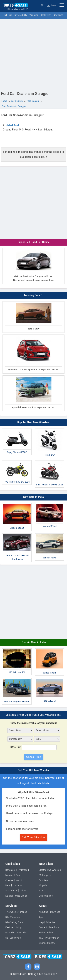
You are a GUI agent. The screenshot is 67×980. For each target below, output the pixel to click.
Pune (18, 875)
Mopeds (43, 885)
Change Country (47, 943)
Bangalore (10, 870)
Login (51, 5)
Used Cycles (21, 896)
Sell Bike (8, 15)
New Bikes (58, 15)
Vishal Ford (12, 126)
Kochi (19, 880)
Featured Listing (13, 927)
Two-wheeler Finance (16, 912)
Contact (43, 927)
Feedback (54, 927)
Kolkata (9, 896)
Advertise (51, 922)
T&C (41, 938)
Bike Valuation (13, 917)
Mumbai (9, 875)
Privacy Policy (52, 938)
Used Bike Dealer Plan (16, 933)
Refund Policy (46, 933)
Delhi (8, 885)
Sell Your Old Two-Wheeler (33, 770)
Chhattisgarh (42, 5)
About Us (43, 912)
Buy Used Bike (21, 15)
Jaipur (23, 891)
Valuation (34, 15)
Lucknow (17, 885)
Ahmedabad (11, 891)
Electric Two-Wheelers (50, 870)
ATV (41, 891)
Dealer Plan (46, 15)
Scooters (43, 880)
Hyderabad (23, 870)
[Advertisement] (33, 54)
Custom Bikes (46, 896)
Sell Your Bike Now (34, 837)
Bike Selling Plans (14, 922)
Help (41, 922)
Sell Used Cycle (13, 938)
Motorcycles (45, 875)
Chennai (9, 880)
